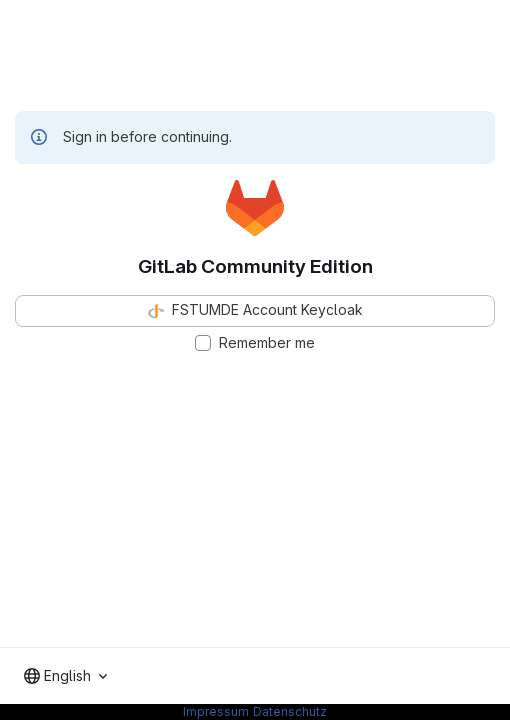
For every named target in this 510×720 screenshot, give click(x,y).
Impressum (216, 711)
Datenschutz (290, 711)
